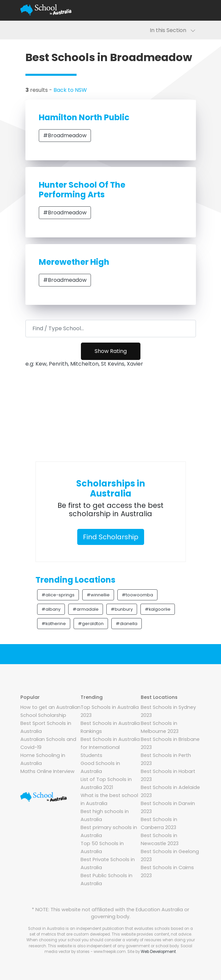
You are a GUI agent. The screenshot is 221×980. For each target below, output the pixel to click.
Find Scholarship (111, 537)
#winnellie (98, 595)
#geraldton (91, 624)
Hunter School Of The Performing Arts (82, 190)
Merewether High (74, 262)
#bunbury (122, 609)
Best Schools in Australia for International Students (110, 747)
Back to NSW (70, 90)
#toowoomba (137, 595)
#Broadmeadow (65, 135)
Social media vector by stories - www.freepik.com (118, 949)
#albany (51, 609)
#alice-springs (58, 595)
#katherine (54, 624)
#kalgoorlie (158, 609)
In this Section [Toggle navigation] (173, 30)
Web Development (158, 952)
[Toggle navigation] (193, 10)
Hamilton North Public (84, 117)
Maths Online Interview (47, 771)
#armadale (86, 609)
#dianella (127, 624)
